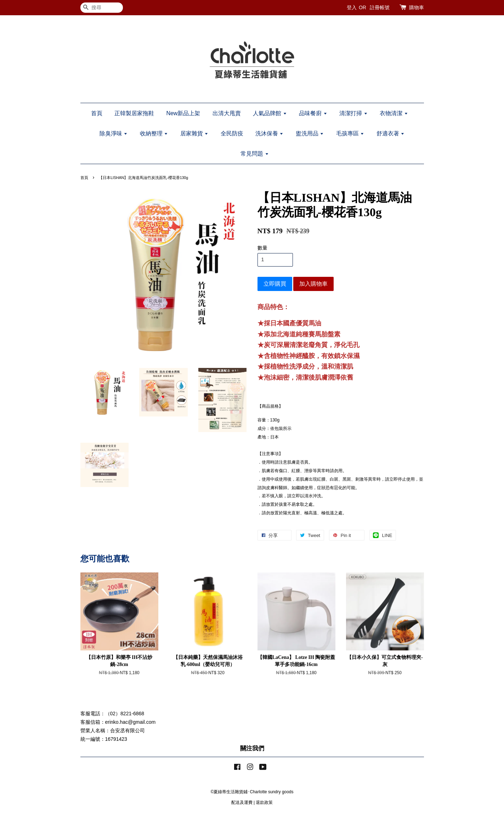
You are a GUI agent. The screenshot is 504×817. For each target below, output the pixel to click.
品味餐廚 (313, 113)
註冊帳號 (380, 7)
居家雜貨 (194, 133)
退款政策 (264, 802)
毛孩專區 (350, 133)
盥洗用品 (310, 133)
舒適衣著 (390, 133)
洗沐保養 (269, 133)
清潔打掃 (353, 113)
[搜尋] (102, 8)
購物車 (417, 7)
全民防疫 (232, 133)
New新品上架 (183, 113)
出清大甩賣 (227, 113)
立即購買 (275, 284)
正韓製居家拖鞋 (134, 113)
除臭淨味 (114, 133)
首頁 (97, 113)
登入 (352, 7)
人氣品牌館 (270, 113)
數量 (262, 248)
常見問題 (254, 154)
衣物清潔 (394, 113)
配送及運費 (242, 802)
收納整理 (154, 133)
